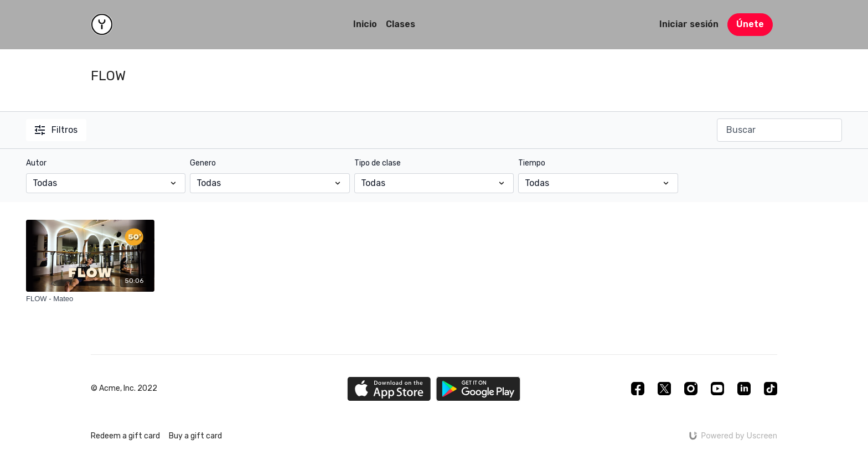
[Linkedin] (744, 389)
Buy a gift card (195, 436)
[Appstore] (389, 389)
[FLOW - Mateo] (90, 299)
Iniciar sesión (689, 24)
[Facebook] (638, 389)
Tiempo (532, 163)
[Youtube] (717, 389)
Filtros (56, 130)
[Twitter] (664, 389)
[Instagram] (691, 389)
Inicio (365, 24)
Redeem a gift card (125, 436)
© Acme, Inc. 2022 (124, 389)
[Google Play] (478, 389)
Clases (401, 24)
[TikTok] (771, 389)
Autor (36, 163)
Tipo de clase (378, 163)
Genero (203, 163)
